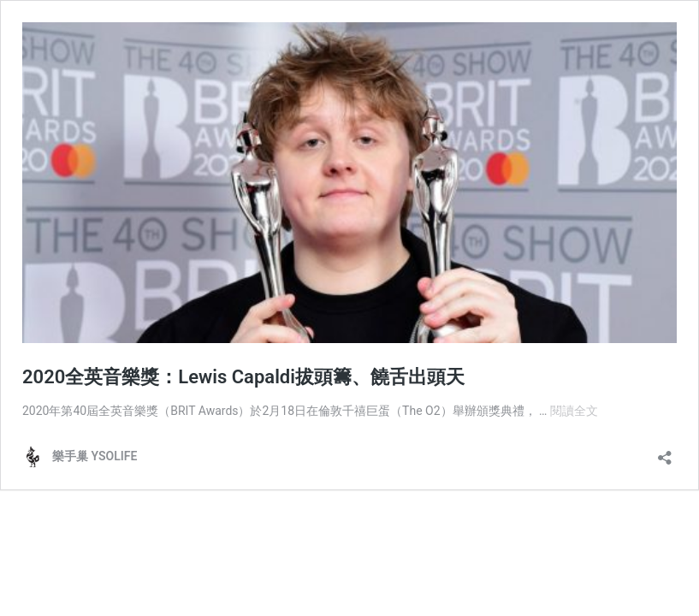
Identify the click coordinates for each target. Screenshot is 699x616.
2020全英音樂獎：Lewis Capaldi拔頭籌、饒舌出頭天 (243, 377)
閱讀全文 (574, 411)
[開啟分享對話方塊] (665, 452)
